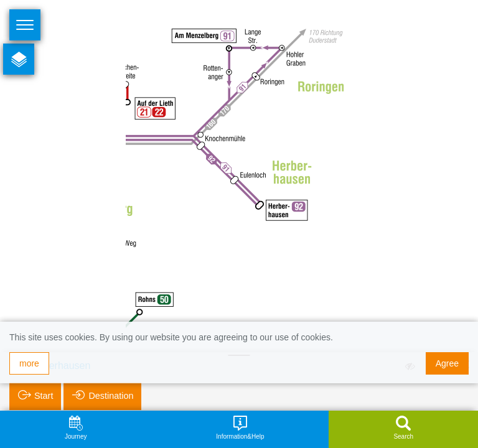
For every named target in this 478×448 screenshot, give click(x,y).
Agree (447, 363)
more (29, 363)
